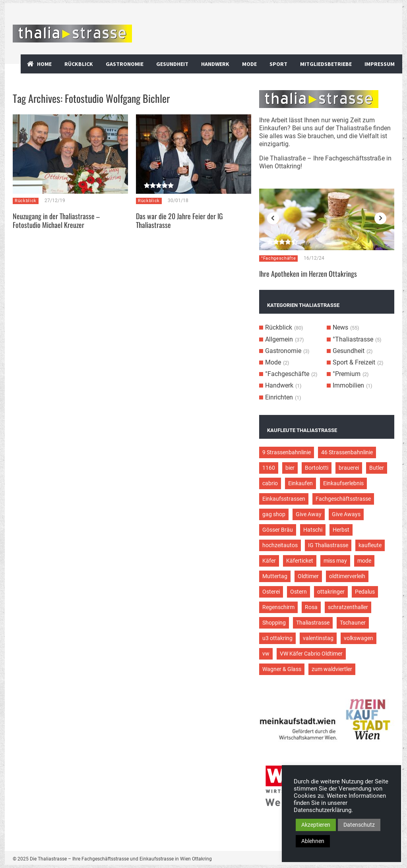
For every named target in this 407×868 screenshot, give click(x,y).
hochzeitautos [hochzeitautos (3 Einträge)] (280, 545)
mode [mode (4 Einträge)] (364, 561)
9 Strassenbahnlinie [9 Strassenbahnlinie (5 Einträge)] (287, 452)
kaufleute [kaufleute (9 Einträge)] (370, 545)
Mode (249, 64)
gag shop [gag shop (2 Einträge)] (274, 514)
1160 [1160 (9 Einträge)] (269, 468)
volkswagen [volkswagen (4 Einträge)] (359, 638)
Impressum (380, 64)
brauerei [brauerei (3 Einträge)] (349, 468)
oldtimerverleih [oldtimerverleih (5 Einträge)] (347, 576)
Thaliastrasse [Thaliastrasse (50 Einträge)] (313, 623)
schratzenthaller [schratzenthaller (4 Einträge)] (348, 607)
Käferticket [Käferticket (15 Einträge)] (300, 561)
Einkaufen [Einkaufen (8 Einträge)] (300, 483)
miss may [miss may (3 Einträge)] (335, 561)
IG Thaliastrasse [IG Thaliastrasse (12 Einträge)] (328, 545)
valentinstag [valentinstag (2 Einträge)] (318, 638)
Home (44, 64)
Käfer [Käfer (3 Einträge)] (269, 561)
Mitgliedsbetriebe (326, 64)
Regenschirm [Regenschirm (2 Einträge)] (278, 607)
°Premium (347, 374)
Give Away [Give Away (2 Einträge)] (309, 514)
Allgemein (279, 339)
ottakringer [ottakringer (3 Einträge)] (331, 592)
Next (380, 218)
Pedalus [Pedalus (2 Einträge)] (365, 592)
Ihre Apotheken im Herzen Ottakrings (308, 274)
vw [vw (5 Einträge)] (266, 654)
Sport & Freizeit (354, 362)
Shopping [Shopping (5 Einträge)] (274, 623)
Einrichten (279, 397)
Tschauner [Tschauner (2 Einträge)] (353, 623)
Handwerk (215, 64)
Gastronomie (125, 64)
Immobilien (348, 385)
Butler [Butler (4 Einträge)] (377, 468)
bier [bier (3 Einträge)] (290, 468)
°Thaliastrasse (353, 339)
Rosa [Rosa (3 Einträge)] (311, 607)
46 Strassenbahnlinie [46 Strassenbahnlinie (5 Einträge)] (347, 452)
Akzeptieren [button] (316, 825)
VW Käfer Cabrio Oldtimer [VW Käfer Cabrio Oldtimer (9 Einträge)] (311, 654)
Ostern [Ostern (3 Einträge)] (298, 592)
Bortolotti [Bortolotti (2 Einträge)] (317, 468)
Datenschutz (359, 825)
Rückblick (79, 64)
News (340, 327)
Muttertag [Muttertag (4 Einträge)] (275, 576)
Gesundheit (172, 64)
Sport (278, 64)
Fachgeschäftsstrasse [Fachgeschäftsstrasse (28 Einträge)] (343, 499)
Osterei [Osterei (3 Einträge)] (271, 592)
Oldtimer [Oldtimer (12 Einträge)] (308, 576)
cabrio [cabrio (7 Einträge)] (270, 483)
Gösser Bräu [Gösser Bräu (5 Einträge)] (278, 530)
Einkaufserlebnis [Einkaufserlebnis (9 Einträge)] (343, 483)
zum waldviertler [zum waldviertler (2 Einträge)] (332, 669)
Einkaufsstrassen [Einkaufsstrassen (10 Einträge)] (284, 499)
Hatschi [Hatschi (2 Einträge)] (313, 530)
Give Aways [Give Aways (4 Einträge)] (346, 514)
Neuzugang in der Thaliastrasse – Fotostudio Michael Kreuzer (56, 220)
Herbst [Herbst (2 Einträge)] (341, 530)
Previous (273, 218)
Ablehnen (313, 841)
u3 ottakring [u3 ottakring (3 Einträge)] (277, 638)
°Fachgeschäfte (278, 258)
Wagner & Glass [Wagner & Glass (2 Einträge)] (282, 669)
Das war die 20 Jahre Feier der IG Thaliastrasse (179, 220)
